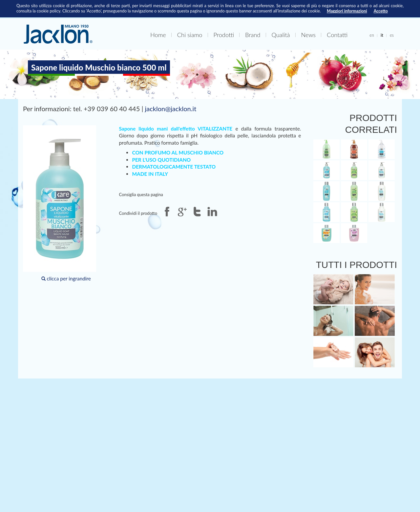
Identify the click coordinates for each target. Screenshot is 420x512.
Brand (253, 35)
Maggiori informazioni (347, 11)
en (372, 35)
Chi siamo (190, 35)
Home (158, 35)
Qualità (281, 35)
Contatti (337, 35)
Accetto (381, 11)
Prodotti (224, 35)
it (382, 35)
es (392, 35)
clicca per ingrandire (60, 203)
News (308, 35)
